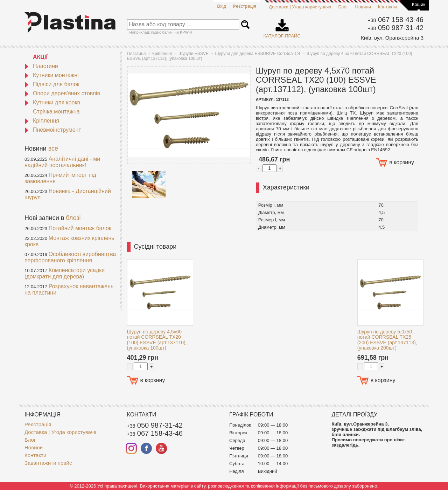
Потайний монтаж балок (80, 228)
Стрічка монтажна (56, 112)
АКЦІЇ (40, 57)
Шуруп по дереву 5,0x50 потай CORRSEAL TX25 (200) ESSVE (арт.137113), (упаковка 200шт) (387, 340)
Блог (343, 7)
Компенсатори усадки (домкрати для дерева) (65, 273)
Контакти (387, 7)
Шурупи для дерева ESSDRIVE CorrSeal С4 (258, 54)
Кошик (419, 4)
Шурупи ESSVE (194, 54)
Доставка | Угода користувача (300, 7)
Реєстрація (245, 6)
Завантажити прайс (48, 463)
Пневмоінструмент (53, 130)
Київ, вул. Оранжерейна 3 (392, 38)
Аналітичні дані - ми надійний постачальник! (62, 162)
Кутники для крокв (52, 102)
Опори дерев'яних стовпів (62, 93)
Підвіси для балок (52, 84)
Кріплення (42, 121)
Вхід (222, 6)
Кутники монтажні (52, 75)
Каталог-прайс (282, 26)
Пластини (41, 66)
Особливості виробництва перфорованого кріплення (70, 257)
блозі (73, 218)
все (53, 149)
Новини (363, 7)
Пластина (136, 54)
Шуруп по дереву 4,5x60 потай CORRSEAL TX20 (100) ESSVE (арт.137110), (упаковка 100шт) (157, 340)
